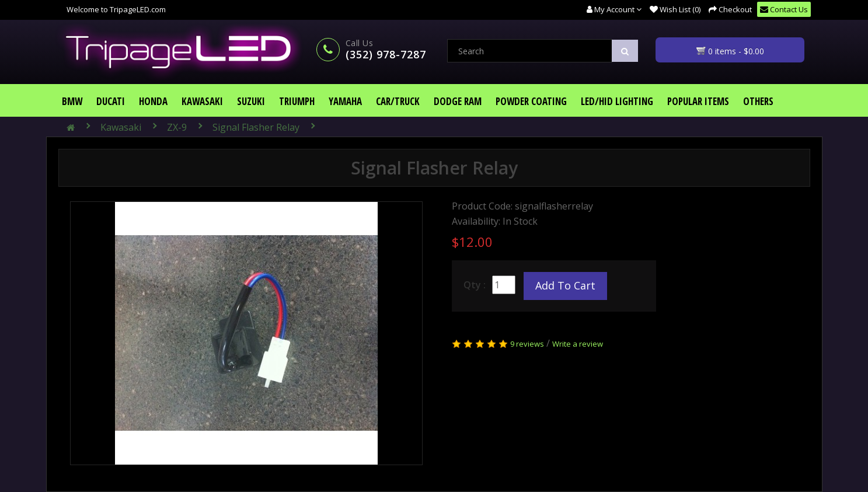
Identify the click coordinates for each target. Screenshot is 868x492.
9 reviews (527, 344)
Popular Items (698, 101)
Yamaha (345, 101)
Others (758, 101)
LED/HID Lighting (617, 101)
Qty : (475, 285)
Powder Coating (531, 101)
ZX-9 (177, 127)
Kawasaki (202, 101)
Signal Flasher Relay (256, 127)
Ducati (111, 101)
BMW (72, 101)
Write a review (578, 344)
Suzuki (251, 101)
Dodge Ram (458, 101)
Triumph (297, 101)
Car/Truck (398, 101)
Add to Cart (565, 285)
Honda (153, 101)
